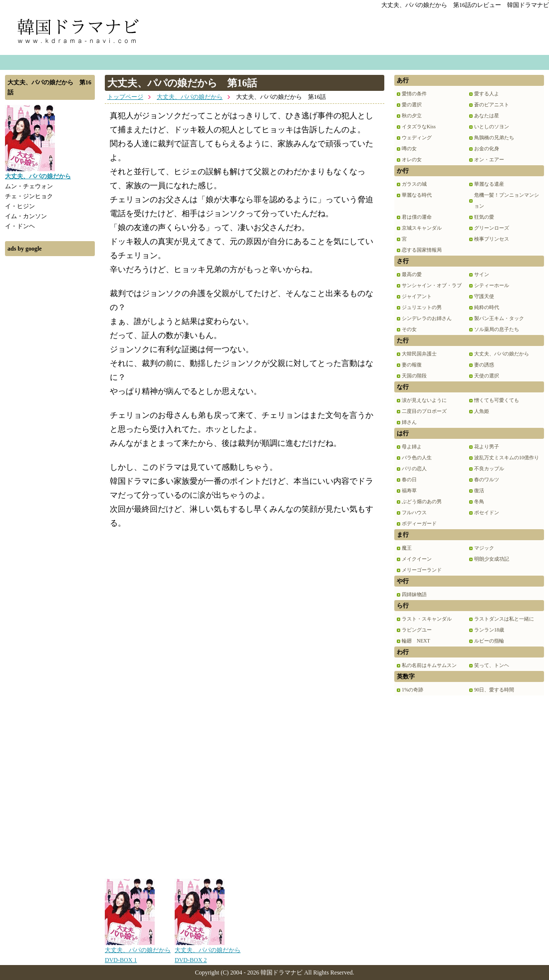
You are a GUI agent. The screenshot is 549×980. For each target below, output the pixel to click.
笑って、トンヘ (492, 665)
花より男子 (487, 447)
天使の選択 (487, 376)
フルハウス (414, 512)
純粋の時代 (487, 307)
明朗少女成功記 (492, 559)
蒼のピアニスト (492, 105)
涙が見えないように (424, 400)
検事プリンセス (492, 239)
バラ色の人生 (417, 458)
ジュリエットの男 (422, 307)
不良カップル (489, 469)
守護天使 (484, 296)
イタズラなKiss (419, 127)
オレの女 (412, 160)
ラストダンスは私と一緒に (504, 619)
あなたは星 (487, 116)
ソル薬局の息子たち (497, 329)
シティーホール (492, 285)
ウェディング (417, 138)
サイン (482, 274)
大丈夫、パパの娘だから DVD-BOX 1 (138, 952)
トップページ (125, 97)
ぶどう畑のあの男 (422, 501)
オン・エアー (489, 160)
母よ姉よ (412, 447)
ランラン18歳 (489, 630)
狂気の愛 (484, 217)
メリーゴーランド (422, 570)
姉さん (409, 422)
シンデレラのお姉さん (427, 318)
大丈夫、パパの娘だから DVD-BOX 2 (208, 952)
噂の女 (409, 149)
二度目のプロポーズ (424, 411)
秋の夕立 (412, 116)
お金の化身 (487, 149)
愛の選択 (412, 105)
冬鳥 (479, 501)
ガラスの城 (414, 184)
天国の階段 (414, 376)
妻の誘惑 (484, 365)
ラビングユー (417, 630)
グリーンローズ (492, 228)
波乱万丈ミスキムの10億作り (507, 458)
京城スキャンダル (422, 228)
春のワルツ (487, 480)
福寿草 (409, 490)
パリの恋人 (414, 469)
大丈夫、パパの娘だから (190, 97)
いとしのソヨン (492, 127)
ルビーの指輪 (489, 641)
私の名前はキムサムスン (429, 665)
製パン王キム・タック (499, 318)
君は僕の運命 (417, 217)
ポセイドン (487, 512)
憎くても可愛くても (497, 400)
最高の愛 (412, 274)
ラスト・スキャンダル (427, 619)
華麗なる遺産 (489, 184)
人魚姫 (482, 411)
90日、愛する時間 (494, 690)
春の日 (409, 480)
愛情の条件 (414, 94)
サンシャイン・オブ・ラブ (432, 285)
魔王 (407, 548)
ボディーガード (419, 523)
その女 (409, 329)
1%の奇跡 (412, 690)
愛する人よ (487, 94)
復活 (479, 490)
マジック (484, 548)
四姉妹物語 (414, 594)
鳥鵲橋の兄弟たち (494, 138)
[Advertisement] (50, 411)
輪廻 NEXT (416, 641)
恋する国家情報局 (422, 250)
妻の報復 (412, 365)
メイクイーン (417, 559)
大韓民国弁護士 (419, 354)
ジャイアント (417, 296)
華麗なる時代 (417, 195)
